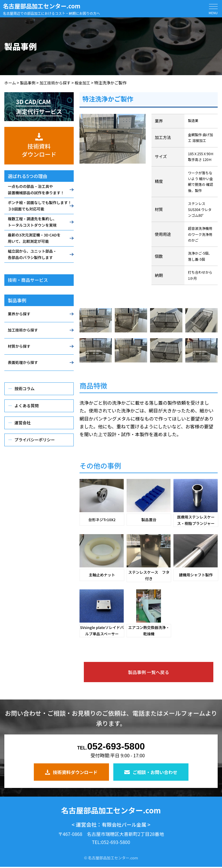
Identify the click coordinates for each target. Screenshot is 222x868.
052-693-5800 (111, 747)
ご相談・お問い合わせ (151, 772)
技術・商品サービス (29, 280)
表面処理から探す (23, 362)
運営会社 (23, 423)
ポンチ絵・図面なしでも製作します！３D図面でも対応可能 (40, 206)
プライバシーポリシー (35, 440)
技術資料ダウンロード (71, 772)
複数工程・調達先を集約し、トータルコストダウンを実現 (32, 222)
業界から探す (19, 314)
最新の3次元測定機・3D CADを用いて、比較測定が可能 (34, 238)
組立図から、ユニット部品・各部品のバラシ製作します (32, 254)
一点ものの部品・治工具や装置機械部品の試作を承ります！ (36, 189)
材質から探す (19, 346)
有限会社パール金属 (124, 826)
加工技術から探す (23, 330)
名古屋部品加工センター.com (42, 6)
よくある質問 (27, 406)
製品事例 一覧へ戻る (149, 672)
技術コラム (25, 388)
